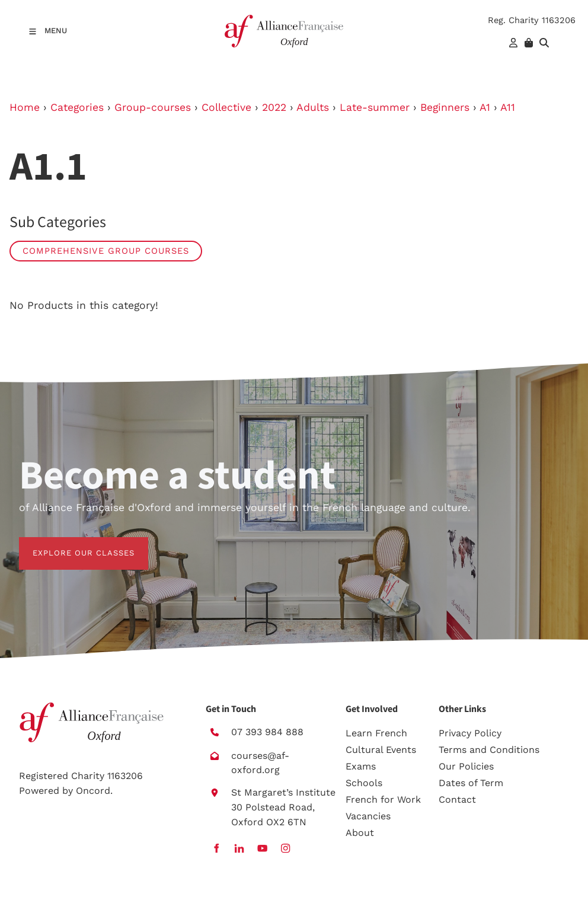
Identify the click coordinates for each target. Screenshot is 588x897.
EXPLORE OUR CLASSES (70, 544)
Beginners (445, 107)
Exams (361, 766)
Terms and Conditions (489, 750)
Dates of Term (471, 783)
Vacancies (368, 816)
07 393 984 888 (267, 732)
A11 (508, 107)
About (360, 833)
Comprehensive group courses (106, 251)
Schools (364, 783)
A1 (485, 107)
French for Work (383, 799)
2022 (274, 107)
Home (25, 107)
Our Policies (466, 766)
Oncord (93, 791)
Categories (77, 107)
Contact (457, 799)
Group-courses (153, 107)
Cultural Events (381, 750)
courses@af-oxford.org (260, 763)
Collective (226, 107)
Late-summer (375, 107)
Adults (313, 107)
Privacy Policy (470, 733)
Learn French (376, 733)
